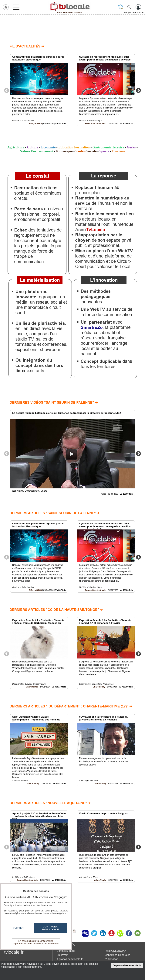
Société (91, 151)
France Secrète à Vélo (96, 123)
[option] (39, 90)
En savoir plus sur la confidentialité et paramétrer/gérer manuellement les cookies (36, 942)
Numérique (64, 151)
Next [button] (138, 90)
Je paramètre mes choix (127, 965)
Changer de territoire (133, 13)
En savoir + (63, 955)
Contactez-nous (66, 951)
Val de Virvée (100, 880)
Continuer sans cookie (50, 928)
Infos (115, 951)
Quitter (18, 928)
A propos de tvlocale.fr (70, 959)
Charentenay (32, 687)
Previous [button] (7, 90)
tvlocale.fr (14, 952)
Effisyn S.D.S (35, 123)
